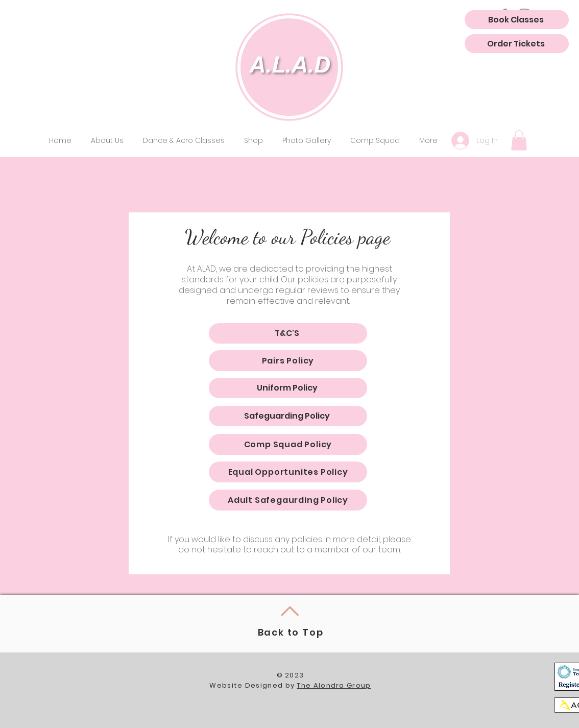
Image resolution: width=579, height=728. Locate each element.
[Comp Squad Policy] (288, 444)
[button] (184, 140)
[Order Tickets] (517, 44)
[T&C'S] (288, 333)
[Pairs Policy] (288, 361)
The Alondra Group (334, 685)
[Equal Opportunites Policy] (288, 472)
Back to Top (291, 632)
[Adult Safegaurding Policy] (288, 500)
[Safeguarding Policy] (288, 416)
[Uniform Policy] (288, 388)
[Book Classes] (517, 20)
